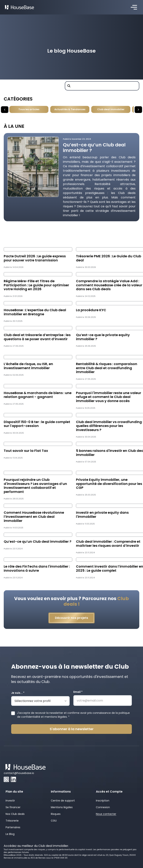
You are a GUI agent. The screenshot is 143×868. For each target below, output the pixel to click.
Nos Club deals (15, 814)
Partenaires (13, 827)
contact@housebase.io (19, 773)
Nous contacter (106, 814)
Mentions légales (62, 807)
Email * (78, 692)
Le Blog (10, 834)
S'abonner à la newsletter (72, 729)
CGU (54, 821)
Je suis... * (18, 693)
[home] (20, 7)
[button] (134, 7)
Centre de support (63, 801)
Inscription (103, 801)
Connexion (103, 807)
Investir (10, 801)
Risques (56, 814)
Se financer (13, 807)
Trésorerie (12, 821)
